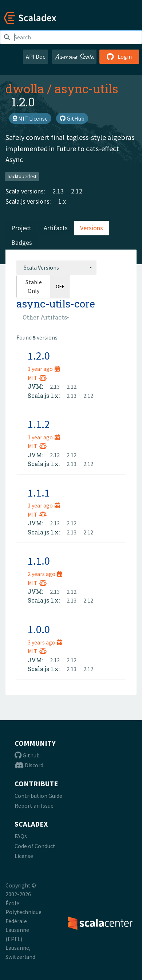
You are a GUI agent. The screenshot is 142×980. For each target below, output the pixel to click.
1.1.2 (39, 424)
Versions (92, 228)
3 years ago (45, 642)
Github (27, 755)
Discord (29, 765)
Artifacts (56, 228)
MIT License (30, 118)
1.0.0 (39, 629)
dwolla (25, 89)
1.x (62, 201)
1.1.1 (39, 493)
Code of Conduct (35, 846)
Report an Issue (34, 805)
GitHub (72, 118)
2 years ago (45, 574)
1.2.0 (39, 356)
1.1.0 (39, 561)
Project (21, 228)
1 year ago (44, 369)
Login (119, 56)
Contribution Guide (38, 796)
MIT (37, 378)
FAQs (21, 836)
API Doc (35, 56)
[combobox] (56, 267)
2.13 (58, 191)
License (24, 856)
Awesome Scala (74, 56)
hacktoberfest (22, 177)
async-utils (86, 89)
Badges (22, 242)
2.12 (77, 191)
